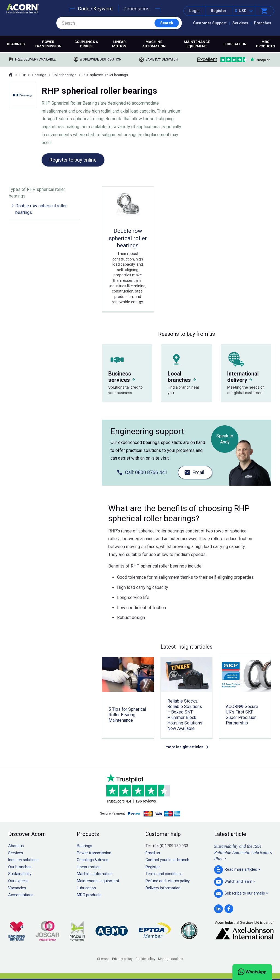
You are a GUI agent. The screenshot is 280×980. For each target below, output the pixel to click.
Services (240, 23)
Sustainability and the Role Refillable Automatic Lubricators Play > (243, 852)
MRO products (265, 44)
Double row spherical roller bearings (41, 209)
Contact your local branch (167, 860)
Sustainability (20, 874)
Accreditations (21, 895)
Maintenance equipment (197, 44)
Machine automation (154, 44)
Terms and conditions (164, 874)
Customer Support (210, 23)
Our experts (18, 881)
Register (219, 11)
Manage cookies (171, 959)
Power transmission (48, 44)
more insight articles (184, 747)
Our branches (20, 867)
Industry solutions (23, 860)
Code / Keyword (95, 9)
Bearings (16, 44)
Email (198, 472)
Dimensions (137, 9)
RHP (23, 75)
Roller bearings (64, 75)
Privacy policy (122, 959)
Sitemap (103, 959)
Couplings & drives (86, 44)
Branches (263, 23)
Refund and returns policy (168, 881)
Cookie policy (145, 959)
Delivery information (163, 888)
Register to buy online (73, 160)
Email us (153, 853)
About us (16, 846)
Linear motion (119, 44)
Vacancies (17, 888)
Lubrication (235, 44)
